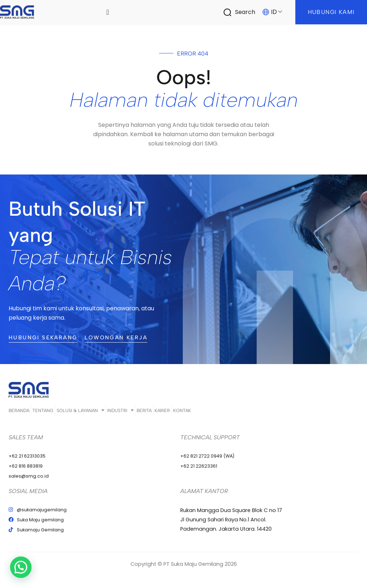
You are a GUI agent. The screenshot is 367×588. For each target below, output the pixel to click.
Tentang (54, 413)
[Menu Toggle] (108, 12)
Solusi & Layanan (103, 413)
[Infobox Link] (243, 12)
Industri (154, 413)
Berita (189, 413)
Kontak (249, 413)
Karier (218, 413)
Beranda (19, 413)
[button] (5, 573)
